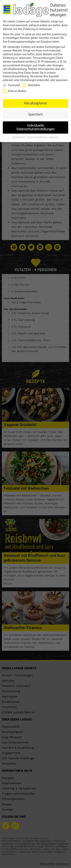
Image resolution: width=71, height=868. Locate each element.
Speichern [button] (35, 114)
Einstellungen (28, 80)
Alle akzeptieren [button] (36, 103)
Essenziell (11, 85)
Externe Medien (15, 91)
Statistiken (31, 85)
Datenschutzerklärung (16, 76)
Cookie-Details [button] (19, 137)
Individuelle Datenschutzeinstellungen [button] (35, 127)
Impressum (54, 137)
